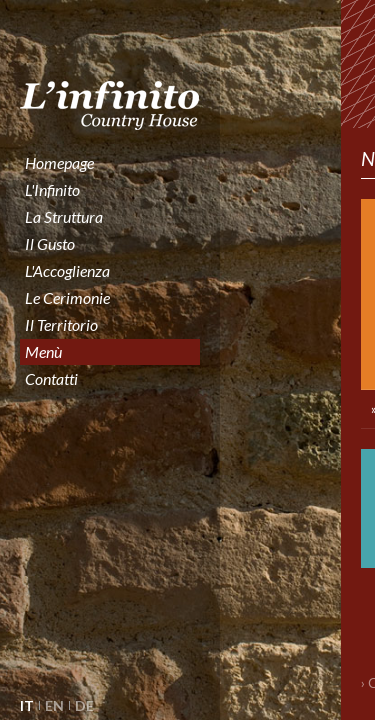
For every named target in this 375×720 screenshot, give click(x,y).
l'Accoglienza (67, 270)
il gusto (50, 243)
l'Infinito (52, 189)
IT (27, 705)
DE (84, 705)
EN (54, 705)
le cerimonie (67, 297)
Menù (43, 351)
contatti (51, 378)
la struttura (64, 216)
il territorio (61, 324)
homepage (59, 162)
